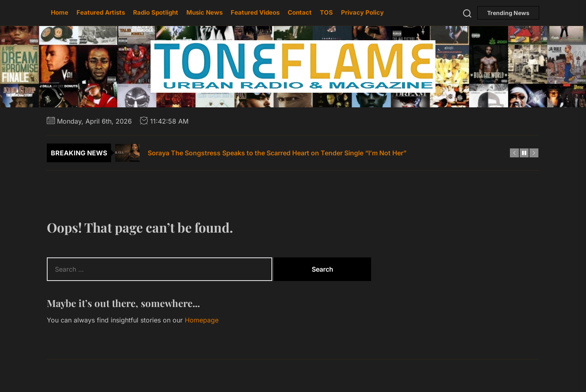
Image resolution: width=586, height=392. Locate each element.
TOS (326, 12)
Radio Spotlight (156, 12)
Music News (204, 12)
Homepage (202, 320)
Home (60, 12)
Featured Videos (255, 12)
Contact (300, 12)
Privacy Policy (362, 12)
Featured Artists (101, 12)
